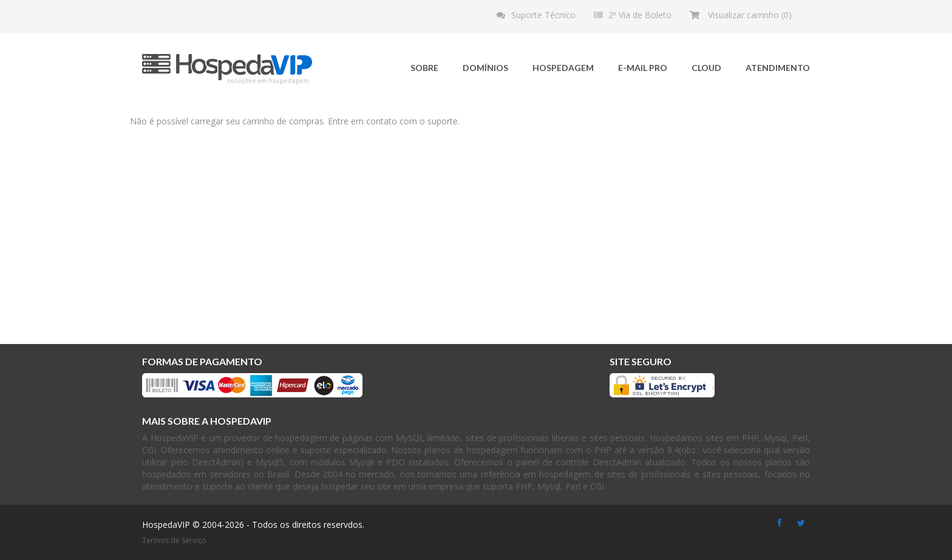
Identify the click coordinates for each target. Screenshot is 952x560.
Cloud (706, 68)
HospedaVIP (166, 525)
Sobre (424, 68)
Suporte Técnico (543, 15)
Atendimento (778, 68)
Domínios (485, 68)
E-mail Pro (643, 68)
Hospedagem (563, 68)
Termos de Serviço (174, 540)
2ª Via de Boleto (640, 15)
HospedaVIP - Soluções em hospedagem (227, 69)
